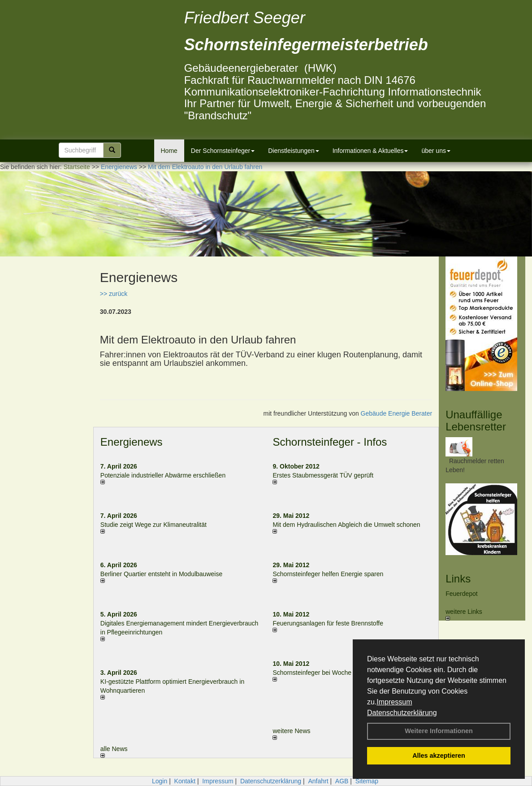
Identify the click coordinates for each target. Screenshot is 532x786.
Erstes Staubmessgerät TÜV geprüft (323, 475)
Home (169, 151)
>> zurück (114, 294)
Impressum (394, 702)
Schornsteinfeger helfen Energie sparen (328, 574)
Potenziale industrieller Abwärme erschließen (163, 475)
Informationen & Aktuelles (370, 151)
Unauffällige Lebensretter (476, 420)
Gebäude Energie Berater (397, 413)
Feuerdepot (462, 594)
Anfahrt (318, 781)
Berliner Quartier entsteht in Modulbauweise (161, 574)
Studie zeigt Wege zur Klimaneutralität (154, 525)
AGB (342, 781)
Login (160, 781)
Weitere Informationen (439, 731)
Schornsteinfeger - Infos (330, 442)
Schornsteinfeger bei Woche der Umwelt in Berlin (341, 673)
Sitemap (367, 781)
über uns (436, 151)
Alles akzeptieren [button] (439, 756)
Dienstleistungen (294, 151)
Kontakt (185, 781)
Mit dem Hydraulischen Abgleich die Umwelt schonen (346, 525)
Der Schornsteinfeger (223, 151)
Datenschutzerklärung (402, 713)
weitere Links (464, 614)
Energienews (132, 442)
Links (458, 579)
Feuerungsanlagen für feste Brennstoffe (328, 623)
